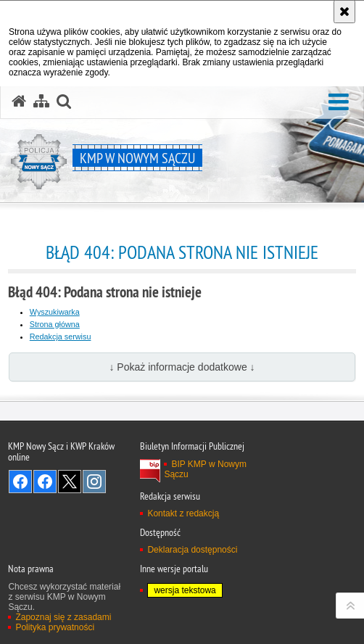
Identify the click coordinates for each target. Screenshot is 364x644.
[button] (339, 103)
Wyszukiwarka (55, 312)
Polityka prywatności (55, 627)
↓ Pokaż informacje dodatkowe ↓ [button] (182, 367)
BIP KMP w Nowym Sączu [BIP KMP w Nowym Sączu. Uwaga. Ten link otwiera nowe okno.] (205, 469)
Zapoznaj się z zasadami (63, 617)
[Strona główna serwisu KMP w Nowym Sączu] (19, 102)
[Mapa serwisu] (41, 102)
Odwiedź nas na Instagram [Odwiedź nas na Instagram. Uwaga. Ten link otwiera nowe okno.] (94, 482)
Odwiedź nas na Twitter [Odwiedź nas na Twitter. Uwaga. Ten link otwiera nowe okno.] (70, 482)
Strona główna (55, 324)
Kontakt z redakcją (183, 513)
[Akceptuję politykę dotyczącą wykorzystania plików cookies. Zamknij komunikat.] (344, 12)
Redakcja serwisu (61, 337)
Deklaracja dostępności (192, 550)
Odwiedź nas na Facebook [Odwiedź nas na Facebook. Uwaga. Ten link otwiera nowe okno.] (20, 482)
